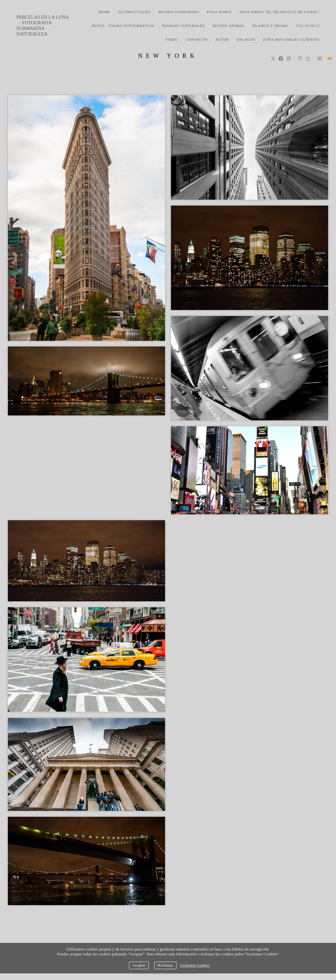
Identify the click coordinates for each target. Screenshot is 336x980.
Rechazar (165, 965)
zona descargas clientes (291, 39)
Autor (222, 39)
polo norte (219, 12)
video (172, 39)
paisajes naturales (184, 26)
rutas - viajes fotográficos (123, 26)
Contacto (197, 39)
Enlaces (246, 39)
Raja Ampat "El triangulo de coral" (280, 12)
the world (308, 26)
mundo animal (229, 26)
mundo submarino (179, 12)
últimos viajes (134, 12)
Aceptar (139, 965)
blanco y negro (270, 26)
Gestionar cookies (195, 965)
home (104, 12)
